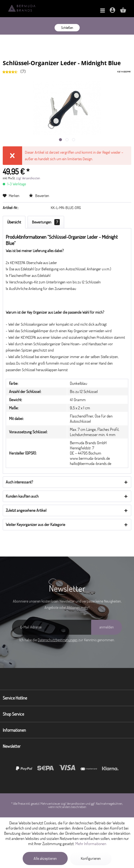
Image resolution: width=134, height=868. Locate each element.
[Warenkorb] (123, 12)
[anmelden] (107, 627)
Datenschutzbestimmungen (58, 640)
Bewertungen (46, 222)
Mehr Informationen (91, 844)
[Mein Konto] (112, 12)
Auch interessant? (19, 482)
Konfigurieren (91, 858)
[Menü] (103, 11)
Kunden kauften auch (22, 496)
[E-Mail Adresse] (52, 627)
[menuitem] (103, 11)
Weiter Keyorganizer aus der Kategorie (35, 524)
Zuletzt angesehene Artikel (26, 510)
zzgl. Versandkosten (28, 178)
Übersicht (14, 222)
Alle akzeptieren (45, 858)
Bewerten (39, 196)
